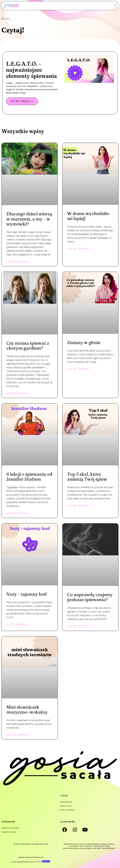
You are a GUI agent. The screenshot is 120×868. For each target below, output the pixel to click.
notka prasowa (66, 802)
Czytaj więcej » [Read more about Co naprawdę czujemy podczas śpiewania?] (79, 626)
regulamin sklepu (9, 832)
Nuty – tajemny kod (26, 594)
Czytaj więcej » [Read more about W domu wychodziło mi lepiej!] (79, 249)
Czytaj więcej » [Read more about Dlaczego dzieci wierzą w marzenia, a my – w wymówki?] (18, 262)
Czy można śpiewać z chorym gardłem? (28, 346)
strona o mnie (66, 806)
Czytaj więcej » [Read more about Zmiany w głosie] (79, 369)
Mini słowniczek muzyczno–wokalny (27, 710)
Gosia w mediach (67, 810)
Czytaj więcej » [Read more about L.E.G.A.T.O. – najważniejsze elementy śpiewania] (22, 101)
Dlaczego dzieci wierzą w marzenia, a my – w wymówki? (29, 219)
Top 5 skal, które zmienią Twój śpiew (87, 477)
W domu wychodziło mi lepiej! (88, 216)
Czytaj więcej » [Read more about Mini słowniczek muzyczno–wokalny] (18, 735)
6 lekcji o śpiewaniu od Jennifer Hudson (29, 477)
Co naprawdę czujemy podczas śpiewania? (90, 597)
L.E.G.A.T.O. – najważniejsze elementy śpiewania (31, 70)
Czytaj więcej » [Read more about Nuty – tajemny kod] (18, 624)
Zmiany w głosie (84, 343)
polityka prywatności (10, 828)
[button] (115, 6)
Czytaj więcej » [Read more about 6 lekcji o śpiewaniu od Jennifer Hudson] (18, 513)
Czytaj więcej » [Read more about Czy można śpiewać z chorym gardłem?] (18, 393)
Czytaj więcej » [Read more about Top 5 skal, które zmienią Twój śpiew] (79, 506)
